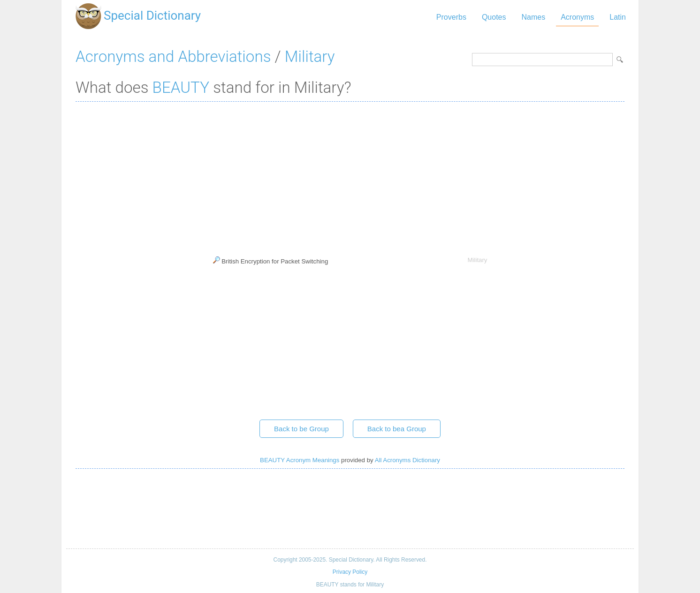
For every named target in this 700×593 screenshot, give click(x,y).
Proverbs (451, 17)
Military (310, 56)
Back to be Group (301, 429)
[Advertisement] (350, 177)
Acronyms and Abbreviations (173, 56)
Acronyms (577, 17)
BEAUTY (181, 87)
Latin (618, 17)
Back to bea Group (397, 429)
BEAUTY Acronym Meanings (300, 460)
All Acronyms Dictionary (407, 460)
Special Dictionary (152, 15)
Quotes (494, 17)
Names (533, 17)
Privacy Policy (350, 572)
